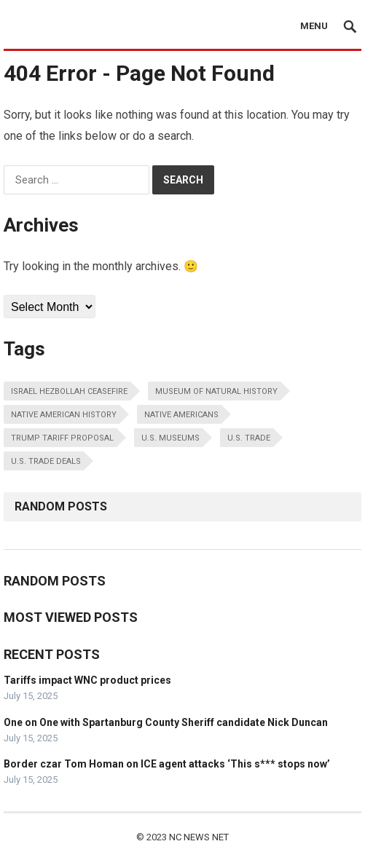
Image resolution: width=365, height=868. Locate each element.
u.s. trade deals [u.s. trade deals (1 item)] (46, 461)
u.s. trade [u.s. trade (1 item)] (249, 438)
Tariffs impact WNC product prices (87, 680)
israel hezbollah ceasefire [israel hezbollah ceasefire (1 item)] (69, 391)
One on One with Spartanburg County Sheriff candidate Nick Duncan (166, 722)
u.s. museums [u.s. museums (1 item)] (170, 438)
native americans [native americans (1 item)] (181, 415)
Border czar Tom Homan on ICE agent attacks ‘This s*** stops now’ (167, 764)
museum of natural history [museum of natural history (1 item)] (216, 391)
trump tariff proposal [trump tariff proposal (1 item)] (62, 438)
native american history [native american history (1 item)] (64, 415)
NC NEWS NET (199, 837)
